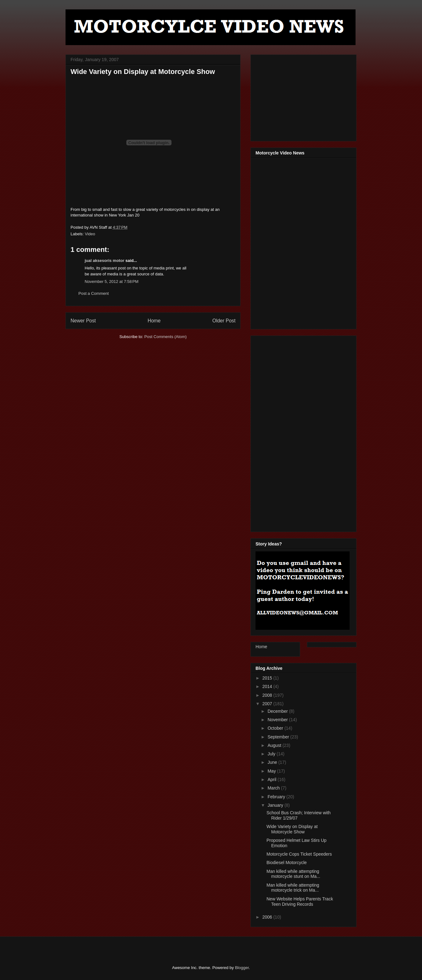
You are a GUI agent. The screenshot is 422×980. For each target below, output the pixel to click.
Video (90, 234)
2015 (268, 678)
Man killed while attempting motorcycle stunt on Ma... (293, 874)
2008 (268, 695)
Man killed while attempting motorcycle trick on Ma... (293, 888)
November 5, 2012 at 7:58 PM (112, 281)
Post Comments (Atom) (165, 337)
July (272, 754)
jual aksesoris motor (104, 261)
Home (154, 321)
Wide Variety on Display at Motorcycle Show (292, 829)
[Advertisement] (303, 96)
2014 (268, 686)
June (273, 762)
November (278, 720)
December (278, 711)
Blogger (242, 968)
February (277, 797)
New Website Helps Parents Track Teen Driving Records (300, 902)
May (272, 771)
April (272, 779)
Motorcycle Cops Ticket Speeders (299, 854)
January (276, 805)
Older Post (224, 321)
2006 (268, 917)
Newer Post (83, 321)
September (279, 737)
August (275, 745)
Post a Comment (94, 293)
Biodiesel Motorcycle (287, 863)
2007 (268, 704)
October (276, 728)
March (274, 788)
